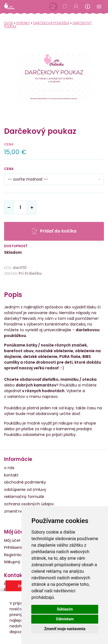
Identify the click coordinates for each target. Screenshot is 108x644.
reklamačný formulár (24, 497)
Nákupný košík (17, 562)
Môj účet (12, 540)
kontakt (11, 475)
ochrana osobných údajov (29, 504)
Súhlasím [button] (65, 609)
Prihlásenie (14, 547)
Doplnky (23, 23)
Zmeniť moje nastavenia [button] (65, 629)
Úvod (9, 23)
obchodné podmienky (25, 482)
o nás (9, 468)
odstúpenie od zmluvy (25, 490)
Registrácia (15, 555)
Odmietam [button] (65, 619)
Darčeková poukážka (51, 23)
